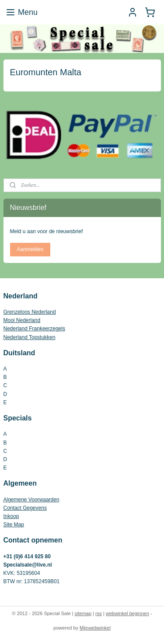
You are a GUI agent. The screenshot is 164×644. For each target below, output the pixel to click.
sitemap (83, 613)
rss (99, 613)
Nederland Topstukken (30, 337)
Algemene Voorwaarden (31, 500)
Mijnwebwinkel (95, 628)
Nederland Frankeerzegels (34, 329)
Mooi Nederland (22, 320)
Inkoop (11, 516)
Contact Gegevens (25, 508)
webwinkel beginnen (127, 613)
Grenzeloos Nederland (30, 312)
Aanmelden (30, 249)
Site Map (14, 525)
